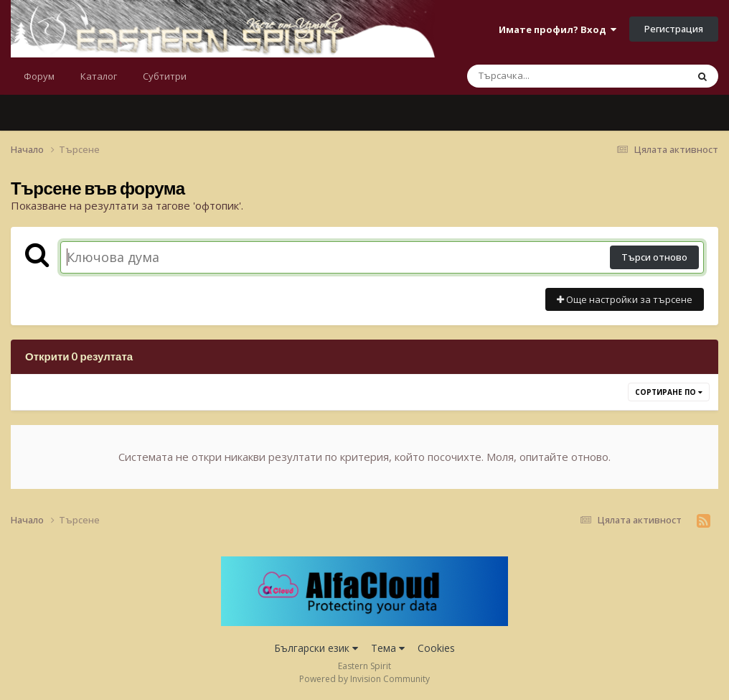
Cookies (436, 648)
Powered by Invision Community (364, 679)
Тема (388, 648)
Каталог (99, 76)
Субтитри (165, 76)
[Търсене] (540, 76)
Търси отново (654, 257)
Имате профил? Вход (558, 29)
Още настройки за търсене (625, 299)
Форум (39, 76)
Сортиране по (669, 392)
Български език (316, 648)
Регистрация (674, 29)
